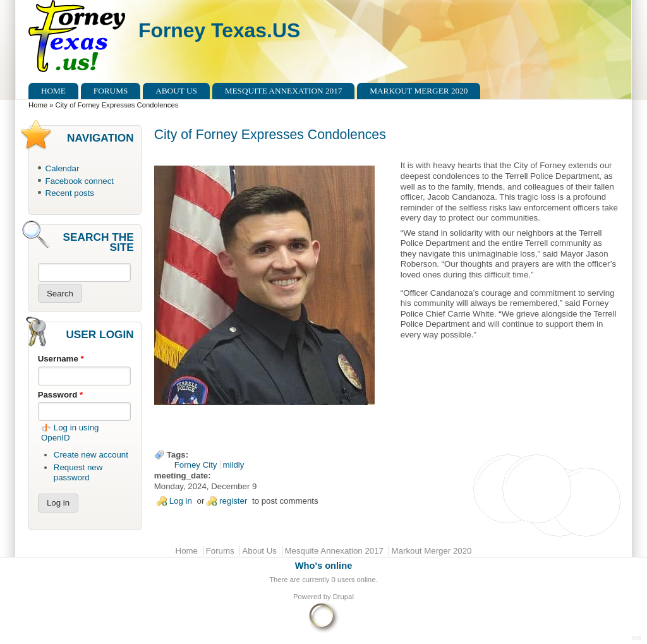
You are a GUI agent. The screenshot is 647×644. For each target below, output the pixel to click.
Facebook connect (80, 181)
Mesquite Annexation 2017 (284, 91)
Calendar (63, 168)
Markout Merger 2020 (419, 91)
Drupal (343, 597)
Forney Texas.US (219, 30)
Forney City (196, 465)
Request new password (78, 473)
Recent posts (70, 193)
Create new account (91, 455)
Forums (111, 91)
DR (637, 638)
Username (61, 359)
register (233, 501)
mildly (234, 465)
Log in (181, 501)
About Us (176, 91)
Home (53, 91)
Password (61, 395)
